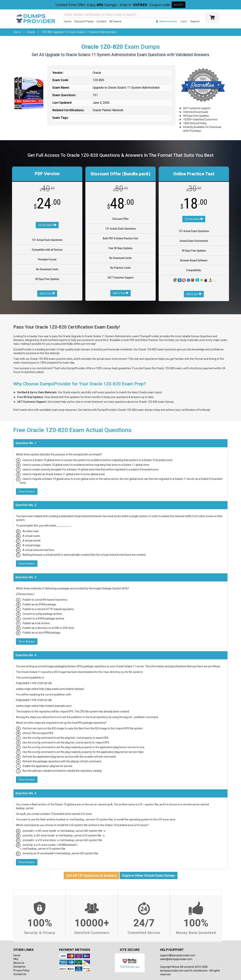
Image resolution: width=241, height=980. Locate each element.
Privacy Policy (21, 970)
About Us (19, 963)
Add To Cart (120, 293)
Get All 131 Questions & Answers (91, 875)
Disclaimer (20, 967)
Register (195, 21)
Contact (102, 21)
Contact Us (20, 974)
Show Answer (27, 492)
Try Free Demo (47, 225)
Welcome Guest (166, 21)
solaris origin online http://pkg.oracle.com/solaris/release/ (50, 689)
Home (68, 21)
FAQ (16, 959)
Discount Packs (84, 21)
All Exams (115, 21)
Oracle (31, 32)
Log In (184, 21)
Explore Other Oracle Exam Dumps (149, 875)
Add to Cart (47, 294)
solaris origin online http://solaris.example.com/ (44, 706)
